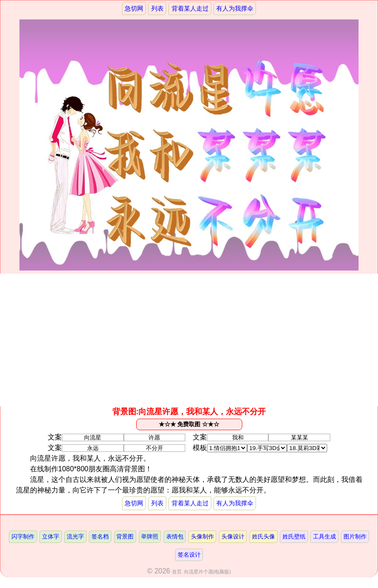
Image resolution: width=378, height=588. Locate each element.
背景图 (125, 537)
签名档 (100, 537)
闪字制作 (23, 537)
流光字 (75, 537)
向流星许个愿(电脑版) (207, 572)
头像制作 (202, 537)
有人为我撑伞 (235, 8)
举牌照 (150, 537)
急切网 (134, 8)
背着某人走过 (190, 8)
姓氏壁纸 (294, 537)
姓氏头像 (263, 537)
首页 (177, 572)
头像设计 (233, 537)
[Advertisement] (189, 340)
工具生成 (325, 537)
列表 (157, 8)
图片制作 (355, 537)
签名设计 (189, 555)
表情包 (175, 537)
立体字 (50, 537)
